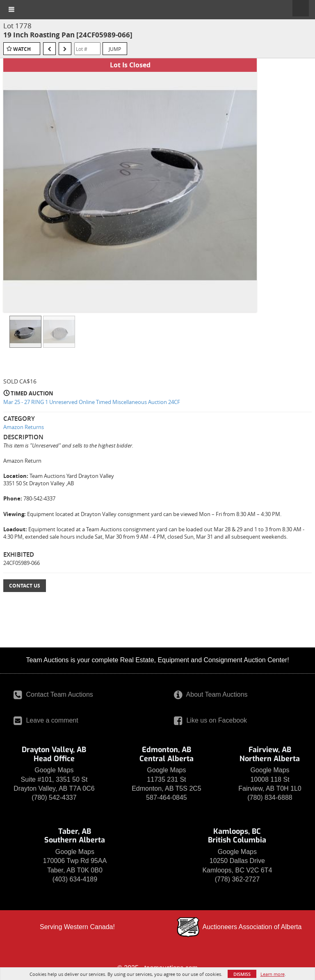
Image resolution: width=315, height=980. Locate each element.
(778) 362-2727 (237, 879)
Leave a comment (46, 720)
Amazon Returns (24, 427)
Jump (115, 49)
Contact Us (25, 586)
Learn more (273, 974)
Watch (22, 49)
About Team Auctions (211, 694)
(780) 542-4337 (54, 798)
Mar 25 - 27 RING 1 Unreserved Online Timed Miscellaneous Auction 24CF (92, 402)
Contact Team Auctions (53, 694)
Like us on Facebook (210, 720)
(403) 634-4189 (75, 879)
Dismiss (242, 974)
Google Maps (54, 770)
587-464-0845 (167, 798)
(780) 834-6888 (270, 798)
